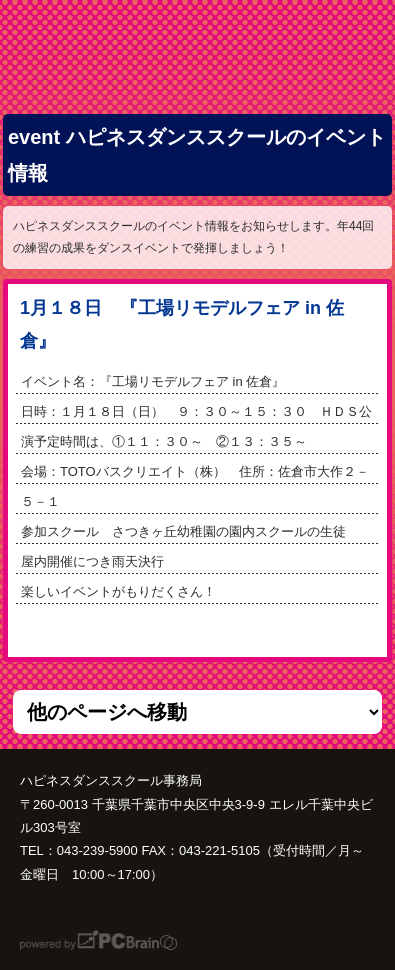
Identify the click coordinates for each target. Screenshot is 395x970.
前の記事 (266, 630)
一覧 (198, 630)
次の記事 (128, 630)
